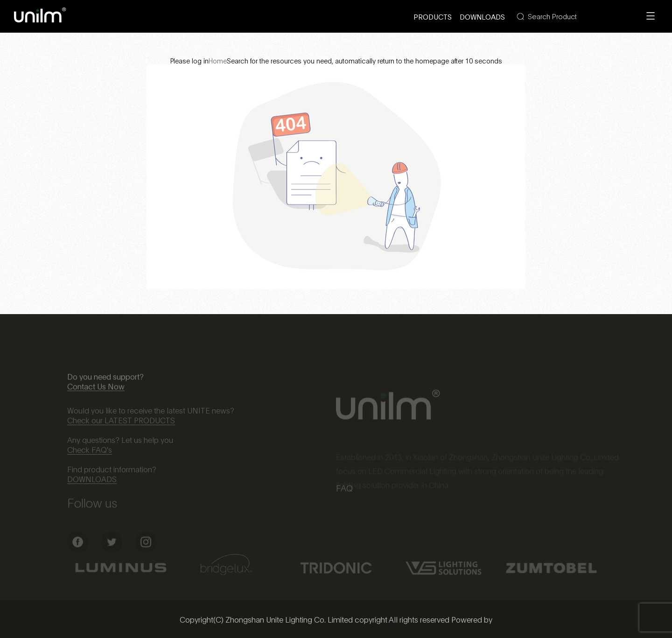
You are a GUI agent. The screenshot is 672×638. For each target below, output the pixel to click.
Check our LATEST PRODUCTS (121, 424)
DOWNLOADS (92, 482)
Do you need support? (105, 381)
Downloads (482, 16)
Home (218, 60)
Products (433, 16)
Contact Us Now (96, 390)
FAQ (344, 490)
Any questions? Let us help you (120, 443)
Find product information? (112, 473)
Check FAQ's (90, 453)
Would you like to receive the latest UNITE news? (151, 414)
